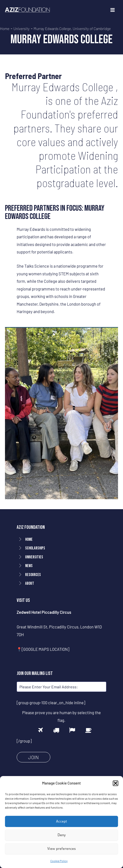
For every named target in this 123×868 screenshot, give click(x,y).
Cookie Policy (59, 861)
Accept (61, 821)
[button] (116, 783)
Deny (62, 835)
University (22, 29)
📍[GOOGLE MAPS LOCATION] (43, 649)
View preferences (61, 848)
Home (5, 29)
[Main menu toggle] (112, 10)
